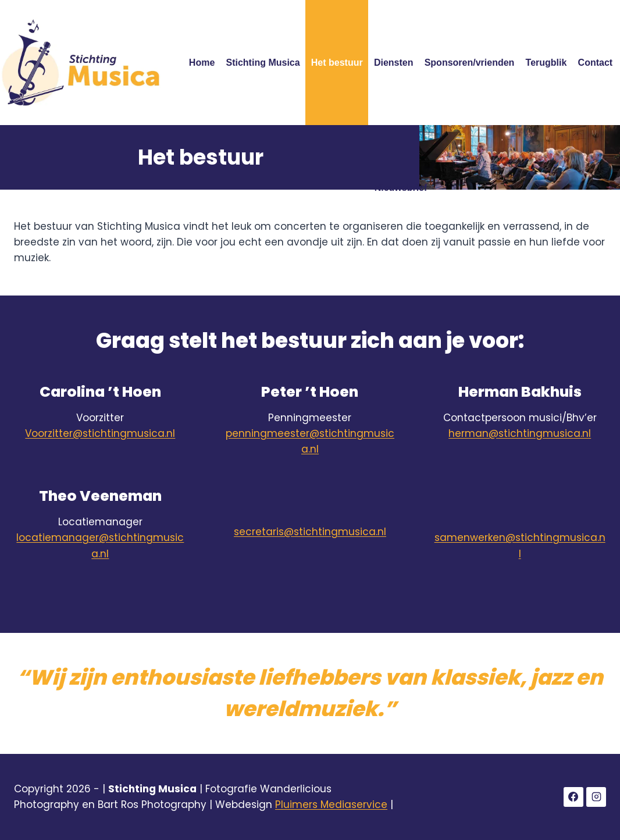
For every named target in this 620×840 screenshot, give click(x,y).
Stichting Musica (263, 63)
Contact (596, 63)
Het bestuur (337, 63)
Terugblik (546, 63)
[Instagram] (596, 797)
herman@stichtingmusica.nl (520, 433)
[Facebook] (573, 797)
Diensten (394, 63)
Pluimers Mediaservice (331, 805)
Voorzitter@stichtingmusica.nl (100, 433)
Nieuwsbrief (401, 188)
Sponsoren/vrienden (470, 63)
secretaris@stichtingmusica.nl (310, 532)
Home (202, 63)
